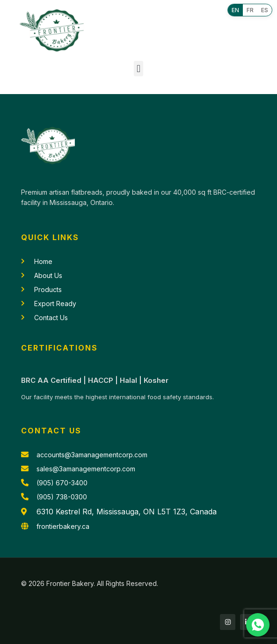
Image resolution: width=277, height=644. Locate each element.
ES (265, 10)
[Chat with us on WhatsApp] (258, 625)
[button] (138, 69)
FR (250, 10)
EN (235, 10)
